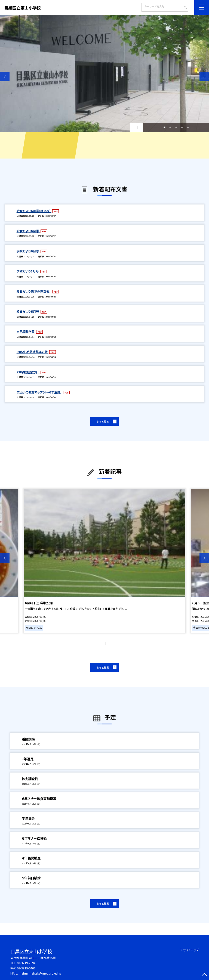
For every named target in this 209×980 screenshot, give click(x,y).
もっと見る (103, 422)
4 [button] (182, 128)
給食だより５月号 (28, 311)
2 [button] (170, 128)
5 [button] (188, 128)
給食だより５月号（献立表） (34, 291)
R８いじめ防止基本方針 (33, 352)
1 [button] (164, 128)
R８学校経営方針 (28, 372)
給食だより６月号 (28, 231)
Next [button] (204, 77)
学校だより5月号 (28, 271)
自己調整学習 (26, 331)
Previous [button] (5, 77)
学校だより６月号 (28, 251)
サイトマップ (191, 950)
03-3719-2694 (26, 963)
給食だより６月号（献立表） (34, 211)
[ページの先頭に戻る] (204, 975)
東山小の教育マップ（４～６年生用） (39, 392)
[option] (104, 73)
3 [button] (176, 128)
